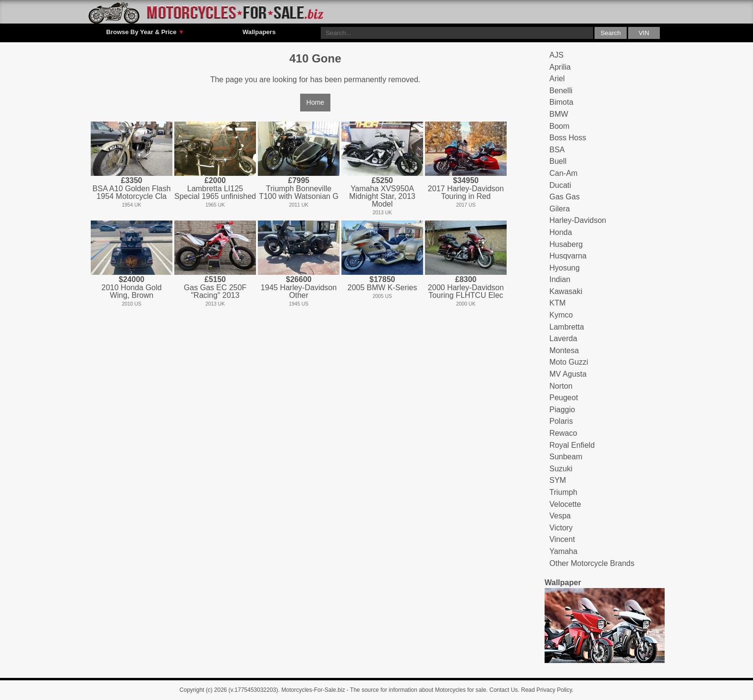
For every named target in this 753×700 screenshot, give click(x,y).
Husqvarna (568, 256)
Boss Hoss (568, 138)
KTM (558, 303)
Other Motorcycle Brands (592, 563)
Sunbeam (566, 457)
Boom (559, 126)
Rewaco (563, 433)
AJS (556, 55)
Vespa (560, 516)
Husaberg (566, 244)
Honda (561, 232)
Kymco (561, 315)
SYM (558, 480)
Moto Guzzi (569, 362)
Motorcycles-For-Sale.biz (313, 690)
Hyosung (565, 268)
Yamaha (563, 551)
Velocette (565, 504)
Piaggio (562, 410)
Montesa (564, 350)
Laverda (563, 338)
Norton (561, 386)
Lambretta (567, 327)
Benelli (561, 91)
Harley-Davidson (578, 220)
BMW (559, 114)
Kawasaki (566, 291)
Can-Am (564, 173)
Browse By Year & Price (145, 32)
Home (315, 102)
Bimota (561, 102)
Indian (560, 279)
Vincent (562, 539)
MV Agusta (568, 374)
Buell (558, 161)
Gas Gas (565, 197)
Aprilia (560, 67)
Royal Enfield (572, 445)
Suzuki (561, 469)
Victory (561, 528)
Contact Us (504, 690)
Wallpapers (259, 32)
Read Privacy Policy (547, 690)
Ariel (557, 79)
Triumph (563, 492)
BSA (557, 150)
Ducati (560, 185)
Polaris (561, 421)
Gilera (560, 209)
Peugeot (564, 398)
